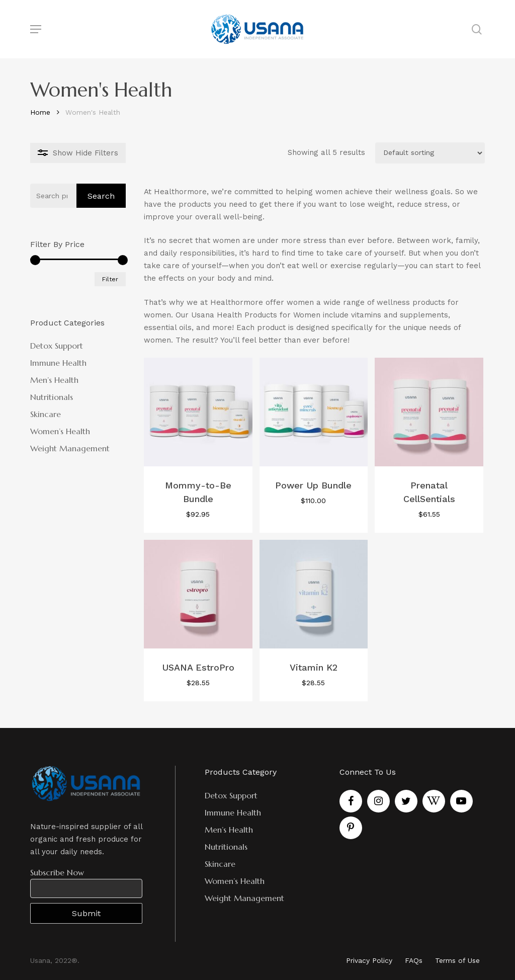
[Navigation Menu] (36, 29)
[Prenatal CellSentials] (429, 412)
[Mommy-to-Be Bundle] (198, 412)
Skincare (46, 414)
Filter (110, 279)
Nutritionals (52, 397)
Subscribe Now (57, 872)
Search (101, 196)
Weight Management (70, 448)
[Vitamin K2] (314, 594)
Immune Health (58, 363)
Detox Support (57, 346)
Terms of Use (457, 960)
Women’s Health (60, 431)
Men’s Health (54, 380)
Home (40, 112)
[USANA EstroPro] (198, 594)
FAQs (414, 960)
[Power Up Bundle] (314, 412)
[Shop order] (430, 153)
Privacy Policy (369, 960)
